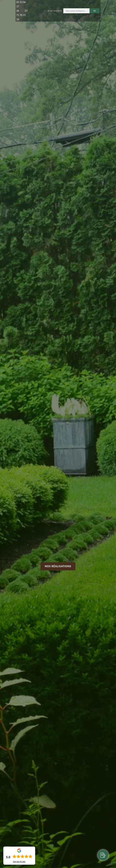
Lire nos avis (19, 862)
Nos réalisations (58, 566)
